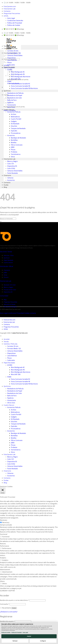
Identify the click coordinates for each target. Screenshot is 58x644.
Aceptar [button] (29, 636)
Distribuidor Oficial (6, 266)
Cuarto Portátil (16, 119)
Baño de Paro (12, 100)
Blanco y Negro (12, 161)
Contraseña (5, 604)
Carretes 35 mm (13, 51)
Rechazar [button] (15, 641)
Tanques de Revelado (18, 128)
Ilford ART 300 (16, 79)
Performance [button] (5, 546)
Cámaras (10, 178)
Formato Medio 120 (14, 53)
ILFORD (10, 365)
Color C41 (11, 164)
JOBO (13, 147)
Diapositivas (11, 58)
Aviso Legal (11, 18)
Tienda (6, 46)
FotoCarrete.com (10, 6)
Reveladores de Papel (15, 95)
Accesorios (11, 135)
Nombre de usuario (7, 621)
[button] (6, 65)
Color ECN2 (11, 168)
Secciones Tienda (6, 252)
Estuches (14, 126)
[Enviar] (4, 56)
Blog (5, 187)
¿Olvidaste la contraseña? (9, 612)
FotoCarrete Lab (10, 9)
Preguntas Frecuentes (12, 13)
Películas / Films (9, 255)
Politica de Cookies (14, 25)
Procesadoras (16, 133)
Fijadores (10, 103)
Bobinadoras (15, 117)
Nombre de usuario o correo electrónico (15, 600)
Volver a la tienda (10, 111)
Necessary (6, 522)
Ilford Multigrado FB (18, 74)
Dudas (6, 185)
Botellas (14, 142)
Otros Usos (11, 107)
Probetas (14, 152)
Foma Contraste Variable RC (21, 84)
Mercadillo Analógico (10, 307)
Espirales (14, 131)
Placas (9, 63)
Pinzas (13, 150)
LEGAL (6, 16)
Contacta (7, 11)
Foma (5, 275)
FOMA (9, 81)
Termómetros (16, 154)
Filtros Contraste (17, 145)
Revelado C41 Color (10, 285)
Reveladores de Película (15, 93)
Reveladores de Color (15, 98)
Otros (13, 157)
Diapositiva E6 (12, 166)
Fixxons (6, 277)
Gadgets (14, 121)
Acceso (14, 608)
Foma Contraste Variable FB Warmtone (24, 88)
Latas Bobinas (12, 60)
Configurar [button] (43, 641)
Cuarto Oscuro (9, 110)
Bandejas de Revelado (18, 138)
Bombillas (14, 140)
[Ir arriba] (1, 336)
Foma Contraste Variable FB (20, 86)
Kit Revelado (15, 124)
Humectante (12, 105)
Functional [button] (4, 534)
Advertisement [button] (5, 570)
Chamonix (7, 175)
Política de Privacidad (15, 23)
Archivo (14, 114)
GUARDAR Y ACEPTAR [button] (7, 591)
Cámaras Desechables (15, 55)
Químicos (7, 91)
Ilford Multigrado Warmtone (21, 77)
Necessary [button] (4, 520)
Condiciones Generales (15, 21)
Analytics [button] (3, 558)
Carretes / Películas (10, 48)
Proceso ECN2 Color (10, 290)
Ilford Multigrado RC (18, 72)
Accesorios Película (14, 112)
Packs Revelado (13, 173)
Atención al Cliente (9, 304)
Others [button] (2, 581)
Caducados (11, 65)
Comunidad (4, 296)
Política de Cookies (6, 632)
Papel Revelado (9, 67)
